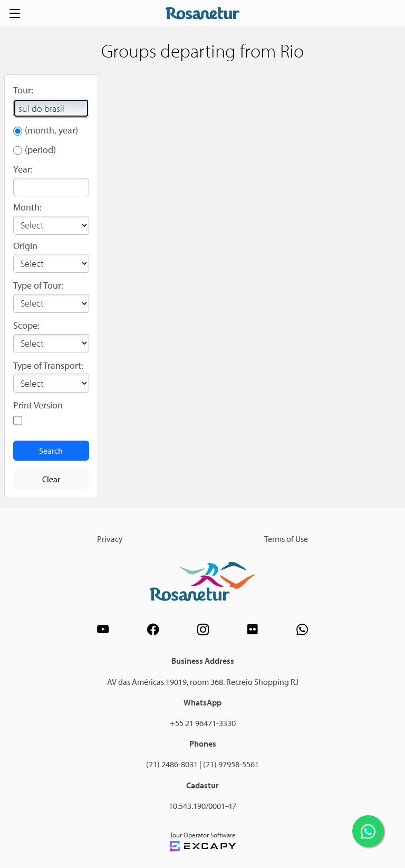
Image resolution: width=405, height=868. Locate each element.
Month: (27, 207)
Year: (23, 169)
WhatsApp (202, 702)
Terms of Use (286, 539)
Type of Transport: (48, 365)
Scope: (26, 325)
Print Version (38, 405)
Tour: (23, 90)
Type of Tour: (38, 285)
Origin (25, 246)
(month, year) (51, 130)
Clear (51, 479)
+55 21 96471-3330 (203, 723)
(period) (40, 150)
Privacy (110, 539)
